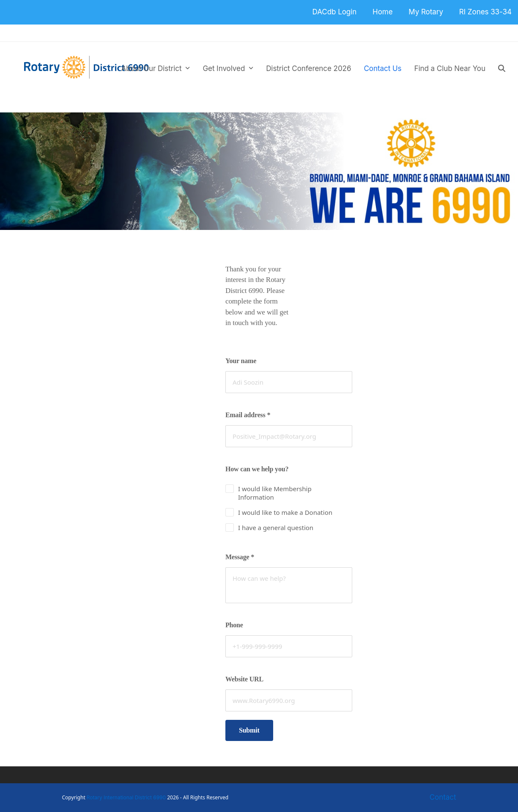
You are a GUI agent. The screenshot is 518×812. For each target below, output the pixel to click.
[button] (502, 68)
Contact (443, 797)
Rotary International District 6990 (126, 797)
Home (382, 12)
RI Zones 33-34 (485, 12)
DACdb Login (335, 12)
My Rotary (426, 12)
